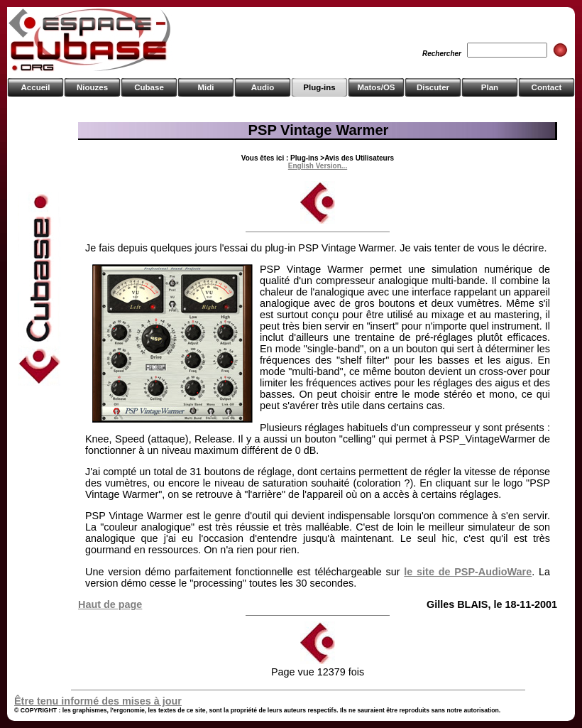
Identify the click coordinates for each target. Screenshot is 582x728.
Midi (205, 87)
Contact (547, 87)
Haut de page (110, 604)
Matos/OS (376, 87)
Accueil (36, 87)
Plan (490, 87)
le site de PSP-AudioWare (468, 572)
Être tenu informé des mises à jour (98, 701)
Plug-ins (319, 87)
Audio (263, 87)
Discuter (433, 87)
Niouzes (92, 87)
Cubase (149, 87)
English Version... (318, 166)
